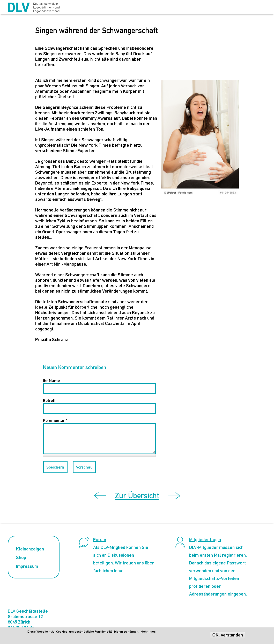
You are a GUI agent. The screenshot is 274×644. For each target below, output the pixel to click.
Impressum (27, 566)
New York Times (95, 145)
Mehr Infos (148, 632)
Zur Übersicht (137, 496)
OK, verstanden (228, 635)
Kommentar (55, 420)
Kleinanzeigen (30, 549)
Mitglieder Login (205, 539)
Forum (100, 539)
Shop (21, 557)
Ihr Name (51, 381)
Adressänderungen (208, 594)
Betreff (49, 401)
